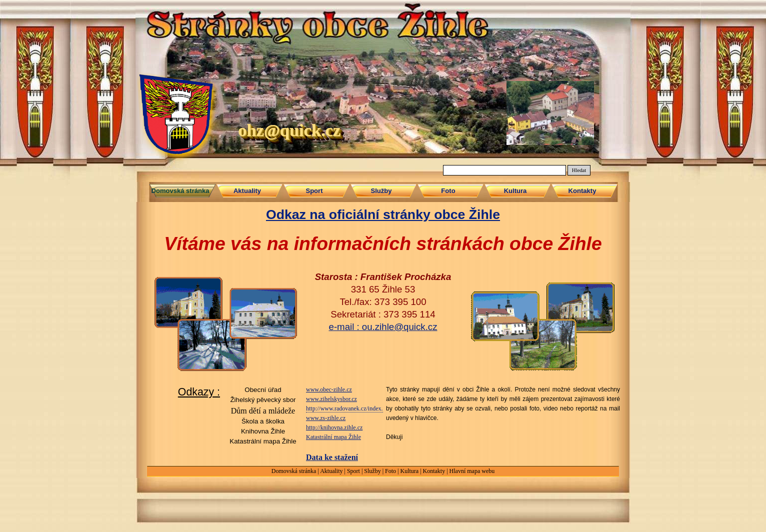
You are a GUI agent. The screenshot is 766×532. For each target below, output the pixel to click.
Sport (353, 471)
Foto (390, 471)
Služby (372, 471)
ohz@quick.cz (289, 130)
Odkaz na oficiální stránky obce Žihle (383, 214)
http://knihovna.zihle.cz (334, 427)
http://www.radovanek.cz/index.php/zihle (355, 408)
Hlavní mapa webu (472, 471)
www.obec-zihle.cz (329, 389)
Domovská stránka (294, 471)
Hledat (579, 170)
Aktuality (331, 471)
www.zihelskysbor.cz (331, 399)
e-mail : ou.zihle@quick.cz (383, 327)
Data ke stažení (332, 457)
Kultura (409, 471)
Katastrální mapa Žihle (333, 437)
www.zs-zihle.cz (326, 418)
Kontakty (434, 471)
